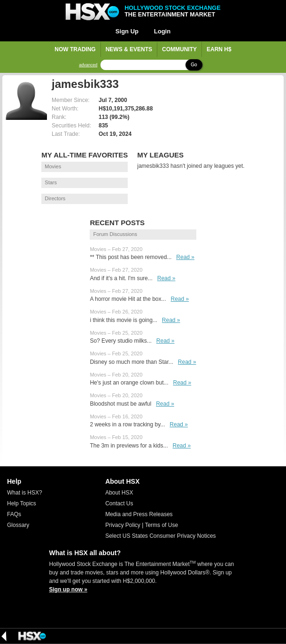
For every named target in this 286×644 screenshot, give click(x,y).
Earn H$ (219, 49)
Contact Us (119, 503)
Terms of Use (161, 525)
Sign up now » (68, 589)
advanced (88, 65)
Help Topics (22, 503)
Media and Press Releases (139, 514)
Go (194, 65)
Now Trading (75, 49)
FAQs (14, 514)
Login (162, 31)
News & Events (129, 49)
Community (179, 49)
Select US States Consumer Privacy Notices (160, 536)
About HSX (119, 493)
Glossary (18, 525)
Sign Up (127, 31)
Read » (185, 257)
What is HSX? (25, 493)
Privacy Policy (123, 525)
